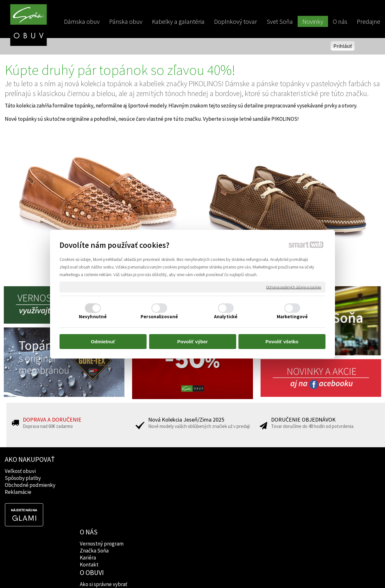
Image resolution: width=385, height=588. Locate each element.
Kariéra (89, 485)
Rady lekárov (171, 485)
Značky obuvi (172, 478)
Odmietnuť (103, 342)
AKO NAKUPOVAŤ (30, 459)
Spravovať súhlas (301, 572)
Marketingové (292, 317)
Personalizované (159, 317)
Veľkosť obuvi (20, 471)
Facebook (243, 471)
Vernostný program (103, 471)
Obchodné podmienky (30, 485)
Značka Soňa (95, 478)
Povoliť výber (192, 342)
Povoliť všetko (282, 342)
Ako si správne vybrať (180, 471)
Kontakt (90, 492)
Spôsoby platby (23, 478)
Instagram (244, 478)
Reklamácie (18, 492)
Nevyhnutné (93, 317)
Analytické (226, 317)
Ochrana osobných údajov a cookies (294, 287)
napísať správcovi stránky (193, 572)
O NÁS (90, 459)
